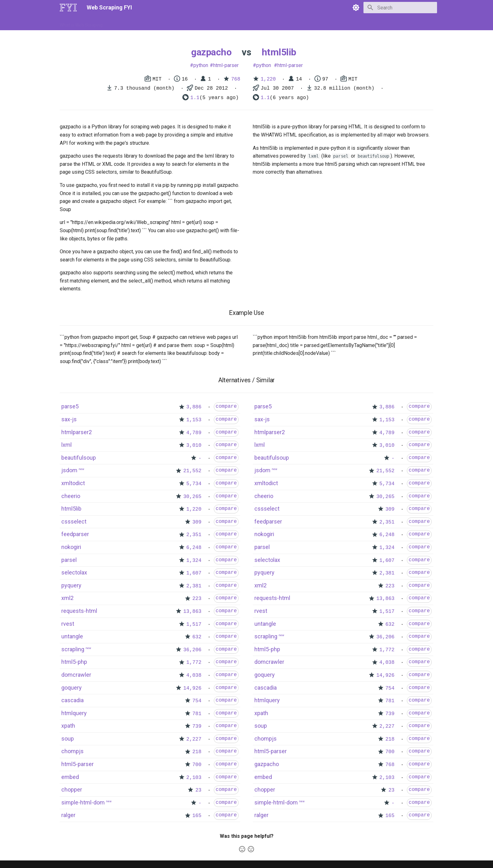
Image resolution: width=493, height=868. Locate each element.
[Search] (400, 8)
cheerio (71, 496)
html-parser (226, 65)
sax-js (69, 419)
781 (197, 714)
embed (70, 777)
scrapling (73, 649)
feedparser (75, 534)
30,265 (192, 497)
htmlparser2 (77, 432)
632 (197, 637)
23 (198, 790)
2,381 (194, 586)
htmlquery (74, 713)
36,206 (192, 650)
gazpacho (211, 52)
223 (197, 599)
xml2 (67, 598)
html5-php (74, 662)
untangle (72, 636)
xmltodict (73, 483)
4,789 (194, 433)
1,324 (194, 561)
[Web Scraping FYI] (68, 8)
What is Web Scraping (81, 23)
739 (197, 726)
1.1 (195, 98)
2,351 (194, 535)
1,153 (194, 420)
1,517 (194, 624)
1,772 (194, 663)
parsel (69, 560)
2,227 (194, 739)
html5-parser (78, 764)
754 (197, 701)
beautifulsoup (79, 458)
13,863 (192, 612)
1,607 (194, 573)
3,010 (194, 445)
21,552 (192, 471)
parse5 (70, 406)
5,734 (194, 484)
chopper (72, 790)
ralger (68, 815)
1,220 (268, 79)
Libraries (204, 23)
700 (197, 765)
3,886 (194, 407)
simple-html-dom (83, 802)
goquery (72, 688)
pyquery (71, 585)
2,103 (194, 778)
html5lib (279, 52)
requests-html (79, 611)
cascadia (72, 700)
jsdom (69, 470)
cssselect (74, 521)
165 (197, 816)
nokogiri (71, 547)
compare (226, 406)
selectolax (74, 572)
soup (68, 739)
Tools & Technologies (167, 23)
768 (236, 79)
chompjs (72, 751)
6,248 (194, 548)
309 (197, 522)
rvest (68, 624)
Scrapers (229, 23)
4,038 (194, 675)
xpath (68, 726)
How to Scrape (125, 23)
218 (197, 752)
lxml (66, 445)
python (201, 65)
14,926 (192, 688)
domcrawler (76, 675)
